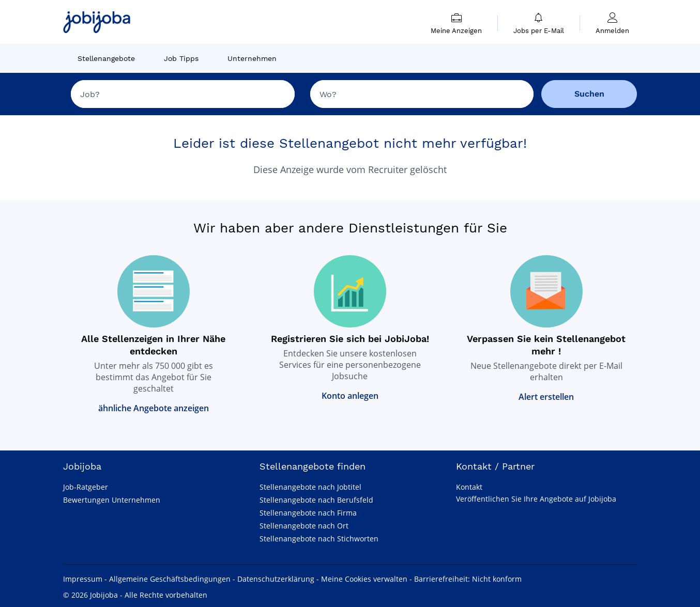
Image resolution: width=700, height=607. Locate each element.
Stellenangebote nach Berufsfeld (316, 500)
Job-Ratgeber (86, 487)
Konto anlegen (350, 396)
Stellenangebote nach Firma (308, 513)
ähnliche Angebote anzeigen (154, 408)
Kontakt (469, 487)
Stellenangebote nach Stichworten (319, 539)
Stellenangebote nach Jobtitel (310, 487)
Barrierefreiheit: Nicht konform (468, 579)
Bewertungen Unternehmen (112, 500)
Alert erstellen (546, 397)
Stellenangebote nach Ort (304, 526)
